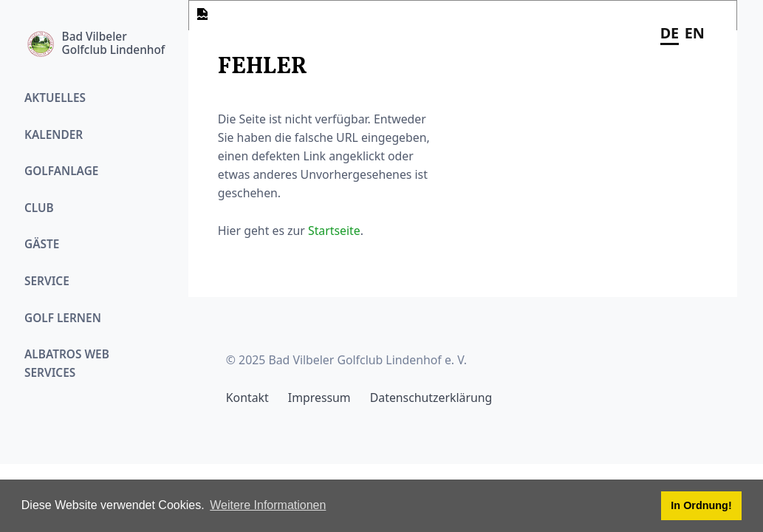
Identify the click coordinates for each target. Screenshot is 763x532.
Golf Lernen (63, 318)
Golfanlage (61, 171)
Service (47, 281)
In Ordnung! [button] (701, 505)
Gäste (42, 244)
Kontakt (247, 398)
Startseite (334, 231)
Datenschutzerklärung (431, 398)
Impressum (319, 398)
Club (39, 208)
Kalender (54, 135)
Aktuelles (55, 98)
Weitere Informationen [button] (268, 505)
